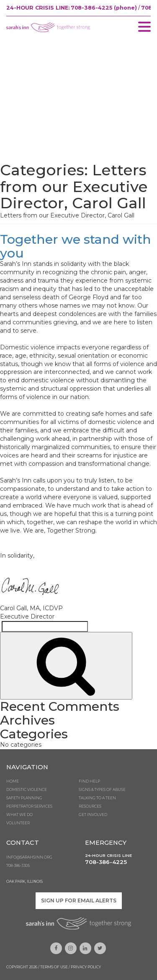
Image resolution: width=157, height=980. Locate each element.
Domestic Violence (27, 790)
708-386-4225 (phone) (104, 8)
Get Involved (93, 815)
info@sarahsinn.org (29, 857)
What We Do (19, 815)
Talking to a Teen (97, 798)
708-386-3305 (18, 866)
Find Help (89, 781)
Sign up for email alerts (79, 900)
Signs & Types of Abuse (102, 790)
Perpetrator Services (29, 806)
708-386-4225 (106, 862)
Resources (90, 806)
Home (13, 781)
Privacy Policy (86, 967)
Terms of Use (54, 967)
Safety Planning (24, 798)
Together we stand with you (76, 246)
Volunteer (18, 823)
